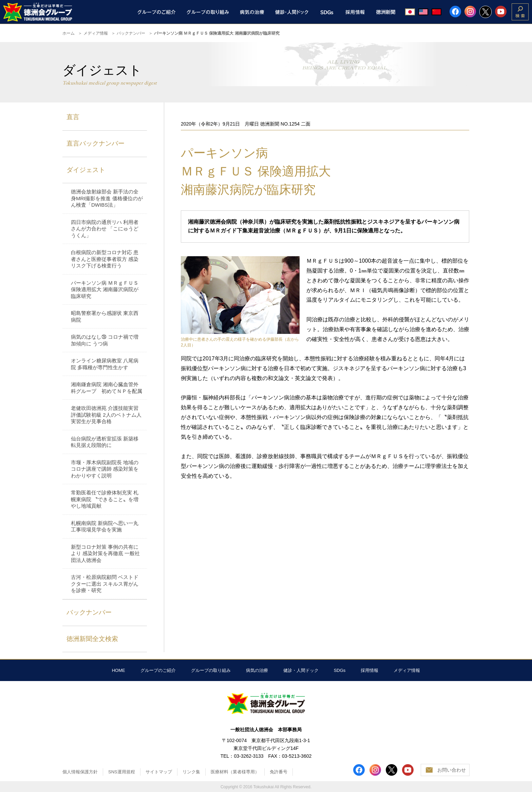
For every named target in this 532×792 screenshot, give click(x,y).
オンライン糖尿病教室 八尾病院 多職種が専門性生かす (105, 364)
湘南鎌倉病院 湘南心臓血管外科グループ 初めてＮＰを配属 (107, 388)
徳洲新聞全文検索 (92, 639)
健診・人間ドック (301, 670)
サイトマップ (159, 772)
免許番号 (279, 772)
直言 (73, 117)
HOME (119, 670)
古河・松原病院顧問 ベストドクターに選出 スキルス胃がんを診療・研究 (105, 584)
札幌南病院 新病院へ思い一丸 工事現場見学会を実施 (105, 526)
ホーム (69, 33)
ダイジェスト (86, 170)
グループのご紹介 (158, 670)
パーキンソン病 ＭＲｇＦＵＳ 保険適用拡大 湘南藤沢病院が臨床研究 (105, 289)
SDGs (340, 670)
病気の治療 (257, 670)
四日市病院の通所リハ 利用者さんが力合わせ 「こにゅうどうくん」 (105, 229)
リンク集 (191, 772)
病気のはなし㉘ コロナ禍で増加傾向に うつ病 (105, 340)
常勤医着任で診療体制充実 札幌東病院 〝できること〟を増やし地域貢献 (105, 499)
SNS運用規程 (122, 772)
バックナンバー (131, 33)
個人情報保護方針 (80, 772)
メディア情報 (96, 33)
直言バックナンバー (96, 143)
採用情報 (369, 670)
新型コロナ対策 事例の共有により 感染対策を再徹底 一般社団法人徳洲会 (105, 553)
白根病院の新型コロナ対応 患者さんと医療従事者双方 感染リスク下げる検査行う (105, 259)
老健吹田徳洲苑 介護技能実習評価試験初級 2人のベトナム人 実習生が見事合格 (106, 415)
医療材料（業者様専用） (235, 772)
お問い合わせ (452, 770)
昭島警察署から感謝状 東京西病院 (105, 316)
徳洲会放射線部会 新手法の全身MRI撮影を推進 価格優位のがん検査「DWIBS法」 (107, 198)
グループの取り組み (211, 670)
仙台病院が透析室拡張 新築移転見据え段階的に (105, 442)
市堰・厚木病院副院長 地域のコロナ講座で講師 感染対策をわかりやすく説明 (105, 469)
